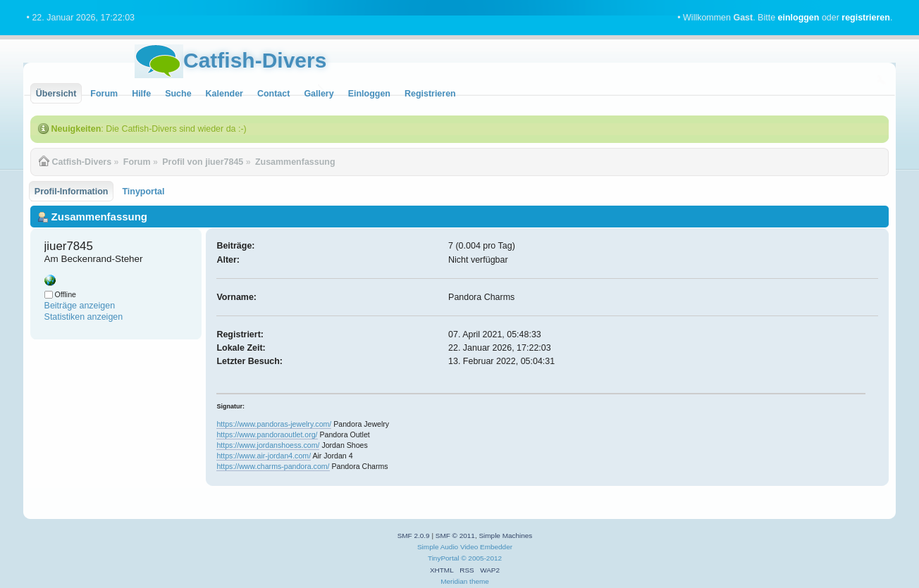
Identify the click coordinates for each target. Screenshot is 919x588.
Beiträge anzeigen (80, 306)
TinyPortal (444, 558)
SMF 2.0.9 (414, 536)
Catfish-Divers (255, 60)
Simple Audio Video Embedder (465, 547)
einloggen (799, 18)
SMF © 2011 (455, 536)
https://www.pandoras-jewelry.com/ (274, 424)
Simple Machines (505, 536)
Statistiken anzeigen (84, 317)
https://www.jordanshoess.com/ (268, 445)
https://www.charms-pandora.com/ (273, 466)
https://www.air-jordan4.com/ (264, 456)
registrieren (866, 18)
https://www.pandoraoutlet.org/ (267, 434)
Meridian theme (465, 581)
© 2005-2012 (481, 558)
